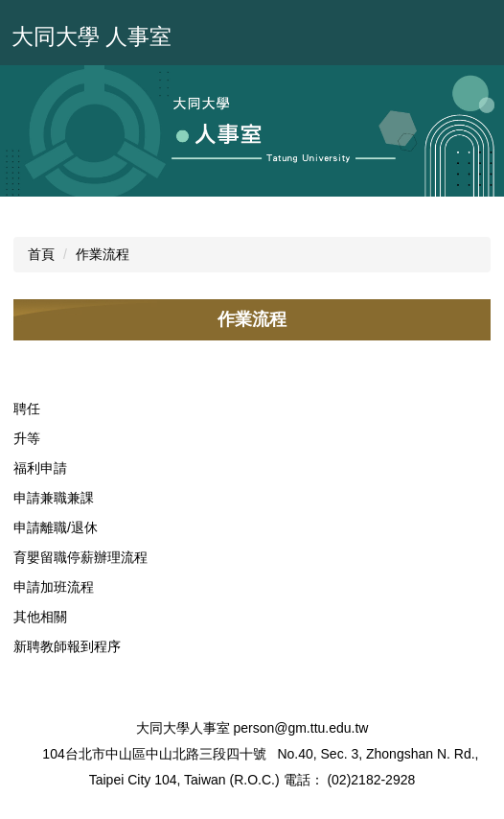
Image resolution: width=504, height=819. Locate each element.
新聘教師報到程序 (67, 646)
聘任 (27, 409)
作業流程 (103, 254)
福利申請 (40, 468)
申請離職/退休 (56, 527)
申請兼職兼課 (54, 498)
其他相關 (40, 617)
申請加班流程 (54, 587)
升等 (27, 438)
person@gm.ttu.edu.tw (300, 728)
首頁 (41, 254)
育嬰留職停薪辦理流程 (80, 557)
